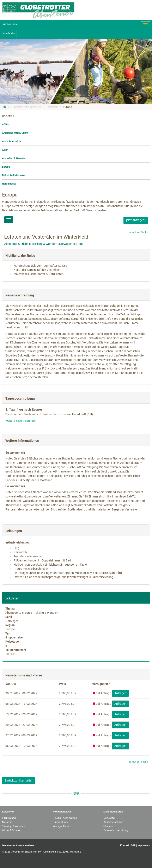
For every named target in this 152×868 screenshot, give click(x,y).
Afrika (5, 124)
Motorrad (7, 822)
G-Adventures (60, 822)
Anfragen (120, 693)
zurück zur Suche (138, 232)
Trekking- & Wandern (14, 826)
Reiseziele (52, 107)
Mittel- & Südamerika (14, 175)
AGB (133, 846)
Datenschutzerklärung (116, 830)
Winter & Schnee (11, 830)
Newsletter (109, 818)
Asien (5, 150)
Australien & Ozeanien (14, 158)
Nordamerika (9, 184)
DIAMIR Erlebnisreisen (65, 818)
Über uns (108, 826)
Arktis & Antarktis (12, 141)
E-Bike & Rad (9, 818)
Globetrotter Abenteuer (26, 107)
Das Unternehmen (113, 822)
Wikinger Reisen (62, 826)
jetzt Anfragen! (136, 220)
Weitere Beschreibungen (21, 421)
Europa (68, 107)
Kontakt (124, 846)
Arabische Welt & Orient (15, 133)
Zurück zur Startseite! (19, 780)
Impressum (144, 846)
